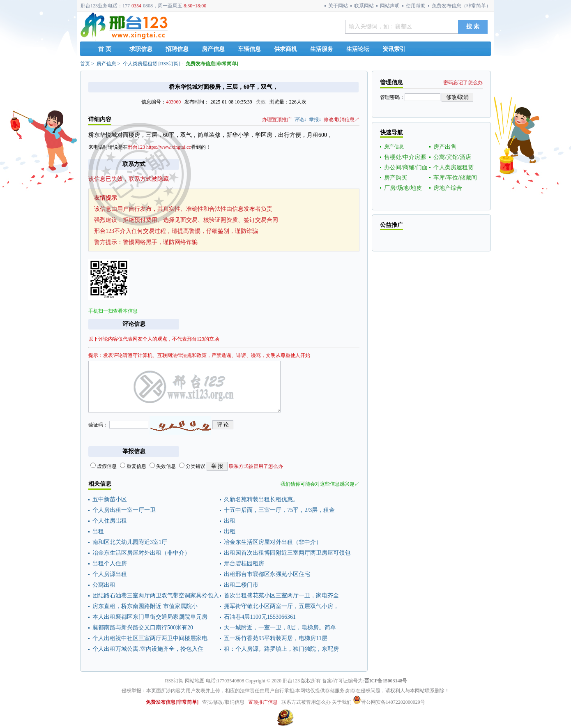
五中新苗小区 (110, 499)
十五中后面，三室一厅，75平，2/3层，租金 (279, 510)
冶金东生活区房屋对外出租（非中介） (273, 542)
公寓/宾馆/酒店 (452, 157)
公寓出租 (104, 585)
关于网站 (338, 6)
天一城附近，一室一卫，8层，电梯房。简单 (280, 628)
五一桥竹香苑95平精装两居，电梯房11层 (275, 638)
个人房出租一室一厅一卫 (124, 510)
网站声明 (390, 6)
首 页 (105, 49)
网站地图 (195, 681)
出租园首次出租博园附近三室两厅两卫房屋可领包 (287, 553)
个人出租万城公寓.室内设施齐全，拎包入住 (148, 649)
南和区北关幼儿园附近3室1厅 (130, 542)
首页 (85, 64)
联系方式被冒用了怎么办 (256, 466)
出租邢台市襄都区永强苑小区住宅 (267, 574)
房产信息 (213, 49)
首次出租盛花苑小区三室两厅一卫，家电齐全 (281, 596)
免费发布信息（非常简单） (461, 6)
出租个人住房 (110, 563)
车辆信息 (249, 49)
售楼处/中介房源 (405, 157)
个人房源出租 (110, 574)
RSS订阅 (169, 64)
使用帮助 (416, 6)
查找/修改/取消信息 (223, 702)
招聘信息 (177, 49)
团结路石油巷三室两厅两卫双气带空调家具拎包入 (156, 596)
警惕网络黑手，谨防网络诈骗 (160, 242)
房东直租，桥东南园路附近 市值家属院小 (145, 606)
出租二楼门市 (241, 585)
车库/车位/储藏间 (455, 178)
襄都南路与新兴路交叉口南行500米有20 (143, 628)
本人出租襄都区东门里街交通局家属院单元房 (150, 617)
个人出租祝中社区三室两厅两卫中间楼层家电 (150, 638)
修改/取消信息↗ (342, 120)
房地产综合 (448, 188)
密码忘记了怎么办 (463, 83)
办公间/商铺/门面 (406, 167)
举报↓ (315, 120)
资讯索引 (394, 49)
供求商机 (285, 49)
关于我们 (342, 702)
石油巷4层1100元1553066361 (260, 617)
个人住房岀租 (110, 521)
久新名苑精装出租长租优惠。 (261, 499)
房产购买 (396, 178)
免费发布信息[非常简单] (212, 64)
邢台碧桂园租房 (244, 563)
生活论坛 (358, 49)
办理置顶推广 (277, 120)
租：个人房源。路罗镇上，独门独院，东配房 (281, 649)
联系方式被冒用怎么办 (306, 702)
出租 (230, 521)
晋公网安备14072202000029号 (389, 702)
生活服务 (322, 49)
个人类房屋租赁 (140, 64)
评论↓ (300, 120)
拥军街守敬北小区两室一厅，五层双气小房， (281, 606)
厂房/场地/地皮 (403, 188)
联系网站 (364, 6)
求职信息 (141, 49)
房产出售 (445, 147)
